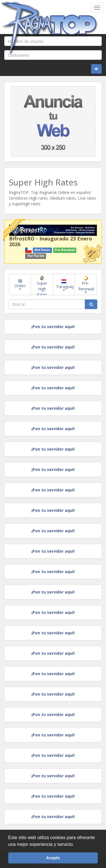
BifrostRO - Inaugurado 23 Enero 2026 (51, 241)
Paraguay (65, 285)
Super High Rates (42, 286)
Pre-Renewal (86, 284)
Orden (20, 284)
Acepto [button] (53, 858)
